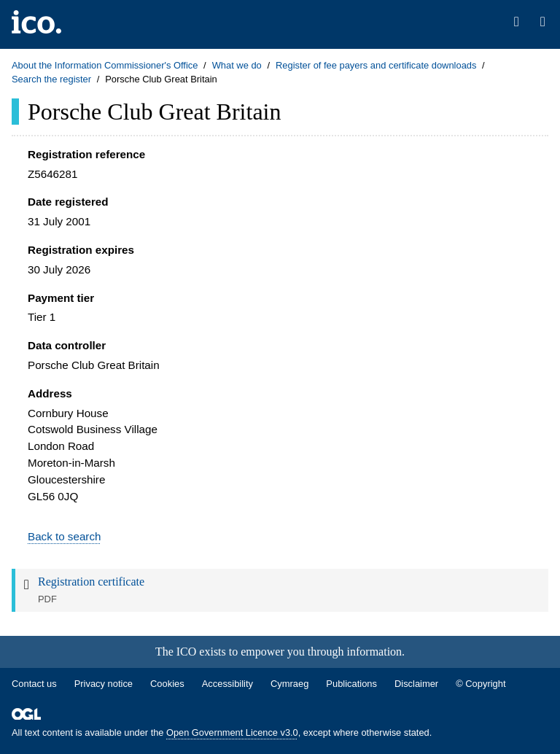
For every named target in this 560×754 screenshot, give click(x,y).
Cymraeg (289, 684)
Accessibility (227, 684)
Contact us (34, 684)
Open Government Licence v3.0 (232, 732)
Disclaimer (416, 684)
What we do (237, 65)
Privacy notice (104, 684)
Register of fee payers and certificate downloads (376, 65)
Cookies (167, 684)
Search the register (51, 79)
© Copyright (481, 684)
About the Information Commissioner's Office (105, 65)
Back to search (64, 536)
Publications (351, 684)
